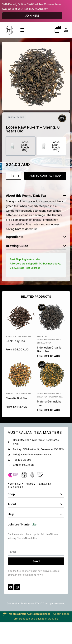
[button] (36, 195)
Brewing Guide (17, 246)
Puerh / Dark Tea (34, 196)
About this (14, 195)
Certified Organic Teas (49, 340)
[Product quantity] (14, 176)
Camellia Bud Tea (17, 398)
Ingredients (15, 237)
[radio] (21, 146)
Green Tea (42, 397)
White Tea (26, 394)
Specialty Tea (24, 336)
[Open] (22, 30)
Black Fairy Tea (15, 341)
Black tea (11, 336)
